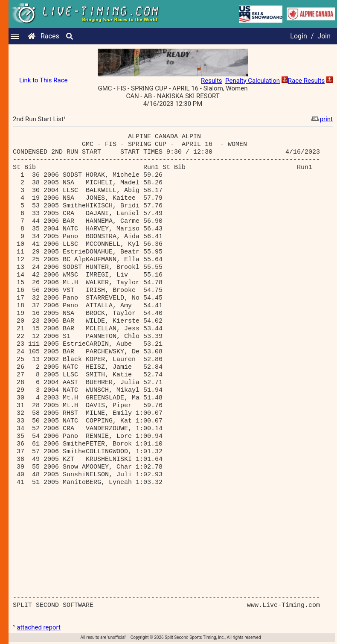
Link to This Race (44, 80)
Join (324, 36)
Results (212, 81)
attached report (39, 627)
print (321, 119)
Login (298, 36)
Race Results (306, 81)
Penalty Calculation (253, 81)
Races (50, 36)
